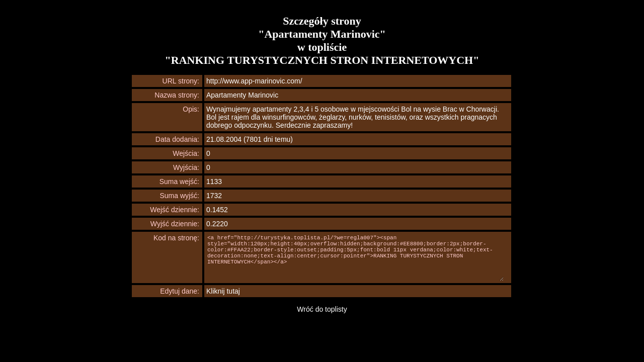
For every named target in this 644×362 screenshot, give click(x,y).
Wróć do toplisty (322, 309)
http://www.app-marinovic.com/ (254, 81)
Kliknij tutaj (223, 291)
